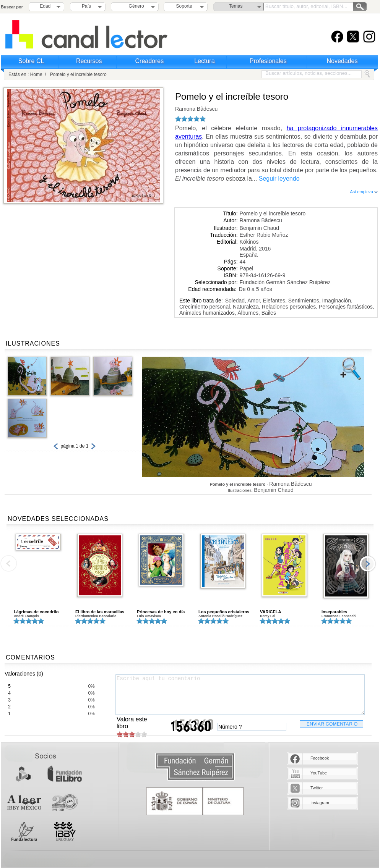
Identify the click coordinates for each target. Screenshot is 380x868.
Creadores (150, 61)
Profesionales (268, 61)
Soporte (184, 6)
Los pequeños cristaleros (224, 612)
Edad (45, 6)
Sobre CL (31, 61)
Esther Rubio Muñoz (264, 235)
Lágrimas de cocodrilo (36, 612)
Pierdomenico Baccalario (96, 616)
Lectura (204, 61)
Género (135, 6)
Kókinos (249, 242)
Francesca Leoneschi (339, 616)
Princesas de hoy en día (161, 612)
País (86, 6)
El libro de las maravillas (100, 612)
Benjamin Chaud (260, 228)
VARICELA (270, 612)
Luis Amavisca (149, 616)
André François (26, 616)
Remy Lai (268, 616)
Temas (236, 6)
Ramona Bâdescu (196, 109)
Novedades (342, 61)
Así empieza (364, 192)
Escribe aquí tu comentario (240, 695)
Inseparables (334, 612)
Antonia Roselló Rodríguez (220, 616)
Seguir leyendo (279, 179)
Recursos (89, 61)
